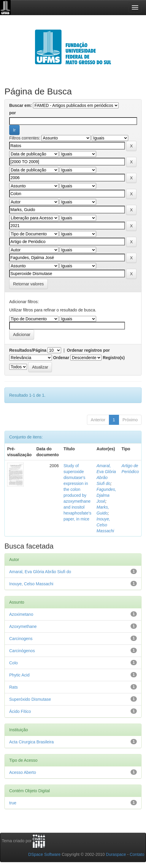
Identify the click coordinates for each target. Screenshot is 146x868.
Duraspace (116, 854)
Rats (14, 687)
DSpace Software (44, 854)
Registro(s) (114, 358)
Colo (14, 663)
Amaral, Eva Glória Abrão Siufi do (40, 572)
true (13, 803)
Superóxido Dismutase (30, 699)
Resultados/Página (28, 350)
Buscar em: (20, 105)
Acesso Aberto (23, 772)
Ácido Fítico (20, 711)
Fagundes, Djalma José (106, 495)
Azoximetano (21, 614)
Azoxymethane (23, 626)
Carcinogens (21, 639)
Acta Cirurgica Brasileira (31, 742)
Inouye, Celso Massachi (105, 525)
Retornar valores (28, 284)
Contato (137, 854)
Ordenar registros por (88, 350)
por (13, 113)
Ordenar (61, 358)
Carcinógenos (22, 651)
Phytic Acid (19, 675)
